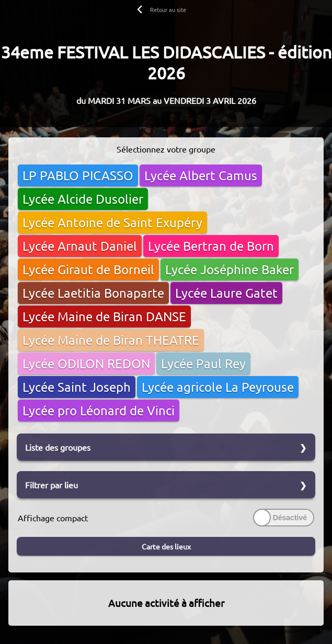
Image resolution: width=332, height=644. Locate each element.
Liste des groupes (58, 447)
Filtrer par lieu (51, 485)
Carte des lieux (166, 546)
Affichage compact (53, 518)
